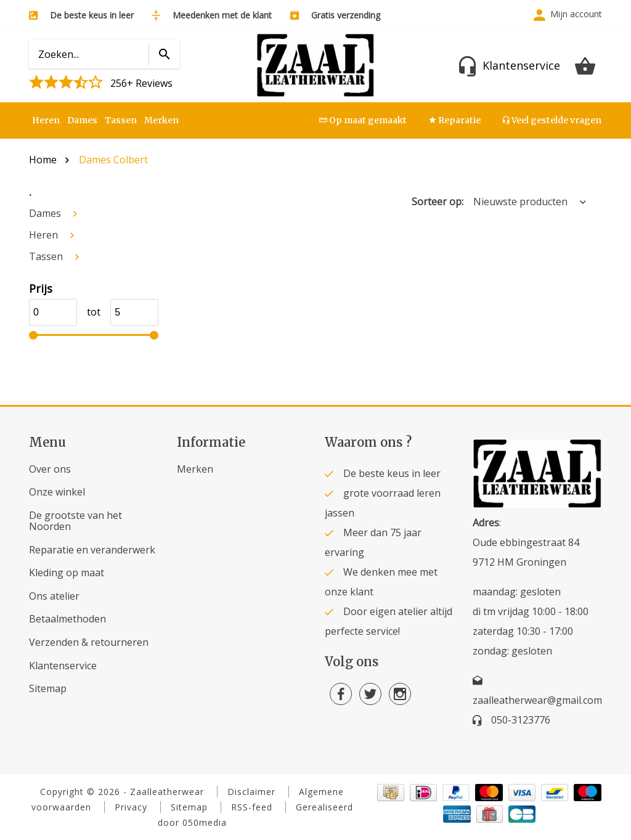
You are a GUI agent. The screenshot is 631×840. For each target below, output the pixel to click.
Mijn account (576, 14)
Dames (82, 120)
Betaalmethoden (67, 619)
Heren (46, 120)
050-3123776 (521, 720)
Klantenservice (63, 666)
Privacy (131, 807)
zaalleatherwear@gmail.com (537, 700)
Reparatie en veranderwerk (92, 550)
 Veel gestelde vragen (552, 120)
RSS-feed (252, 807)
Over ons (50, 469)
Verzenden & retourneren (89, 642)
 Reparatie (455, 120)
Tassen (121, 120)
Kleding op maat (67, 573)
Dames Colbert (113, 160)
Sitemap (48, 688)
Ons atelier (54, 596)
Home (43, 160)
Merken (161, 120)
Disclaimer (251, 792)
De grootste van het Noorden (75, 521)
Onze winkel (57, 492)
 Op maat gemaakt (363, 120)
